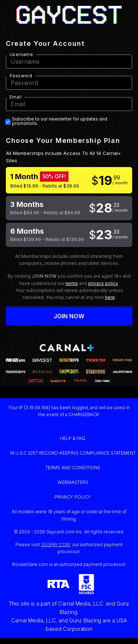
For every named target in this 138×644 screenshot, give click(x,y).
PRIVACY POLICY (73, 497)
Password (21, 76)
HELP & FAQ (73, 438)
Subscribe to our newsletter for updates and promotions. (60, 121)
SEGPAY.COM (55, 545)
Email (16, 97)
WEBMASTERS (73, 482)
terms (72, 283)
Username (21, 54)
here (110, 297)
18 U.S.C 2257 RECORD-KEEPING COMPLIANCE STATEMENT (73, 453)
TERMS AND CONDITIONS (73, 468)
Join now (69, 316)
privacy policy (103, 283)
